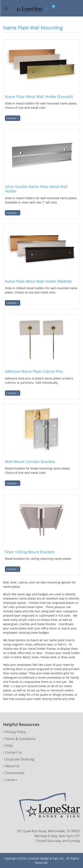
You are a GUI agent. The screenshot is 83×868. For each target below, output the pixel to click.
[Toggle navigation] (6, 8)
